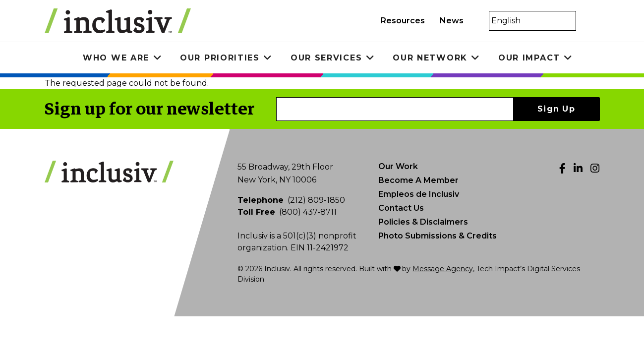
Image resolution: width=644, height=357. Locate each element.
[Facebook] (562, 168)
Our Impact (529, 58)
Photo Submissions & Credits (438, 236)
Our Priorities (220, 58)
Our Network (430, 58)
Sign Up (556, 109)
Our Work (398, 166)
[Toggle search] (589, 21)
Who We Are (116, 58)
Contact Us (401, 208)
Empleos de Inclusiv (419, 194)
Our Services (326, 58)
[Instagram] (595, 168)
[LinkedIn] (578, 168)
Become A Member (418, 180)
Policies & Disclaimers (423, 222)
